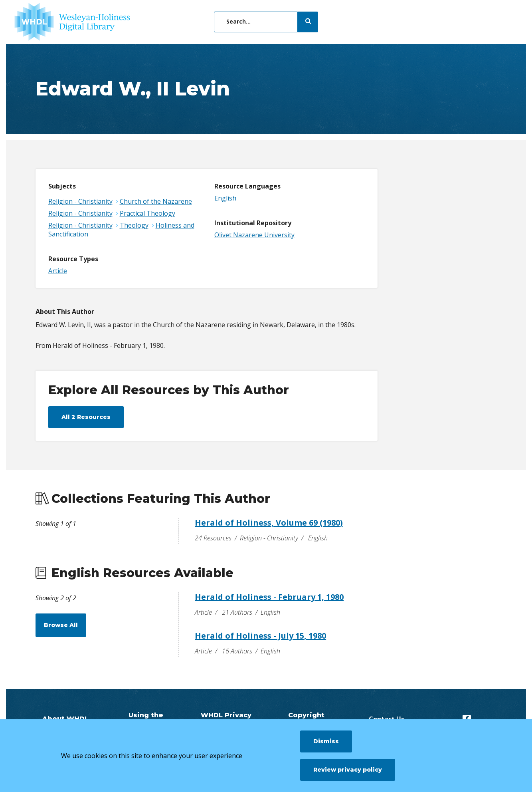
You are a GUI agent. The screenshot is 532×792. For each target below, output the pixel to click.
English (225, 198)
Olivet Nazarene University (254, 235)
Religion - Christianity (80, 201)
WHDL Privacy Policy (226, 719)
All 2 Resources (86, 417)
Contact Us (387, 719)
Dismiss (326, 741)
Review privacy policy (348, 770)
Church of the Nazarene (156, 201)
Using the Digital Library (146, 719)
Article (58, 271)
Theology (134, 225)
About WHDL (65, 719)
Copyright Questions (306, 719)
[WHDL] (72, 22)
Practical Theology (147, 213)
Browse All (61, 625)
